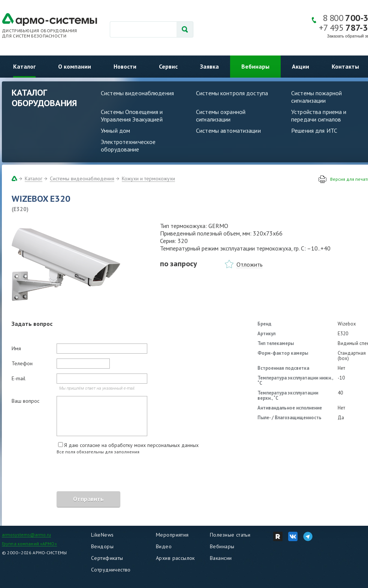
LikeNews (102, 535)
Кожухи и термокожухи (148, 178)
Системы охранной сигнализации (221, 115)
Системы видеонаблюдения (137, 93)
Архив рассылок (175, 558)
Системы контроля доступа (232, 93)
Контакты (345, 66)
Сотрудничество (111, 570)
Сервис (168, 66)
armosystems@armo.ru (26, 535)
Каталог (24, 66)
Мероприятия (172, 535)
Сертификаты (107, 558)
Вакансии (221, 558)
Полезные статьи (230, 535)
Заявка (209, 66)
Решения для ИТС (314, 130)
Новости (125, 66)
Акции (301, 66)
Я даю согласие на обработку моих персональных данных (131, 445)
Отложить (250, 264)
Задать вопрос (32, 324)
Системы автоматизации (228, 130)
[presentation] (69, 474)
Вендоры (102, 546)
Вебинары (255, 66)
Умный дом (115, 130)
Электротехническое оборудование (128, 145)
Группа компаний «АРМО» (29, 544)
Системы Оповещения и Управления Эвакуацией (132, 115)
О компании (75, 66)
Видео (164, 546)
